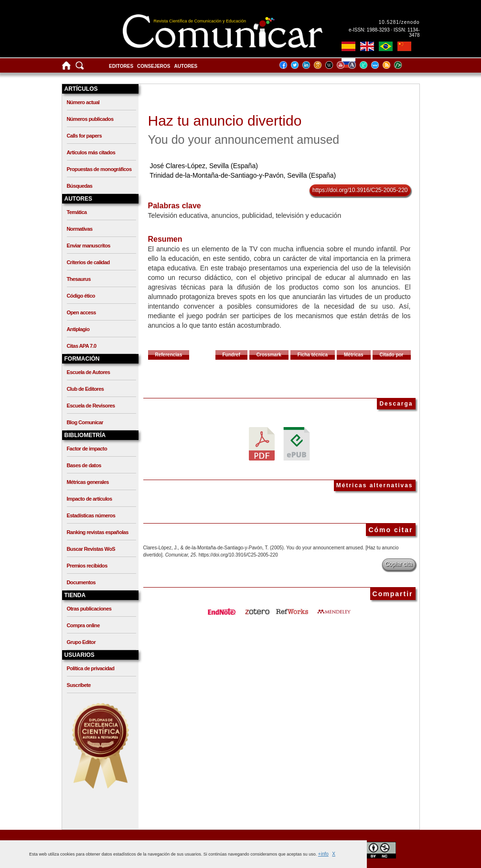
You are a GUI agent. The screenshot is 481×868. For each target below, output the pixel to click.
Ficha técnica (313, 355)
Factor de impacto (87, 449)
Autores (186, 66)
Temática (77, 212)
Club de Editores (86, 389)
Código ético (81, 296)
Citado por (392, 355)
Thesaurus (79, 279)
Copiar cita (399, 564)
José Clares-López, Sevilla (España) (203, 166)
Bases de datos (84, 465)
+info (323, 854)
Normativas (80, 229)
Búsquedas (80, 186)
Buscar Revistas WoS (91, 549)
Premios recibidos (87, 566)
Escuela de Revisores (91, 406)
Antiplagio (78, 329)
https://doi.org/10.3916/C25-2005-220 (360, 190)
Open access (81, 312)
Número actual (83, 102)
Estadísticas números (91, 515)
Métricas (354, 355)
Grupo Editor (81, 642)
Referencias (169, 355)
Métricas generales (88, 482)
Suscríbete (79, 685)
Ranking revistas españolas (98, 532)
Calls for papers (85, 136)
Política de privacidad (91, 668)
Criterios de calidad (88, 262)
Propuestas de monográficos (99, 169)
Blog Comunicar (85, 422)
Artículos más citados (91, 152)
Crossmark (269, 355)
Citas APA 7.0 (82, 346)
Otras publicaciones (89, 609)
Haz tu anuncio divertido (225, 121)
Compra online (83, 625)
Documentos (81, 582)
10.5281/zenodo (399, 22)
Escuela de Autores (89, 372)
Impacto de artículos (90, 499)
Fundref (231, 355)
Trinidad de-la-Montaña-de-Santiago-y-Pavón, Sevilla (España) (243, 175)
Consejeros (154, 66)
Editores (121, 66)
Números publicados (90, 119)
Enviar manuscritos (89, 246)
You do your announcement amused (244, 139)
